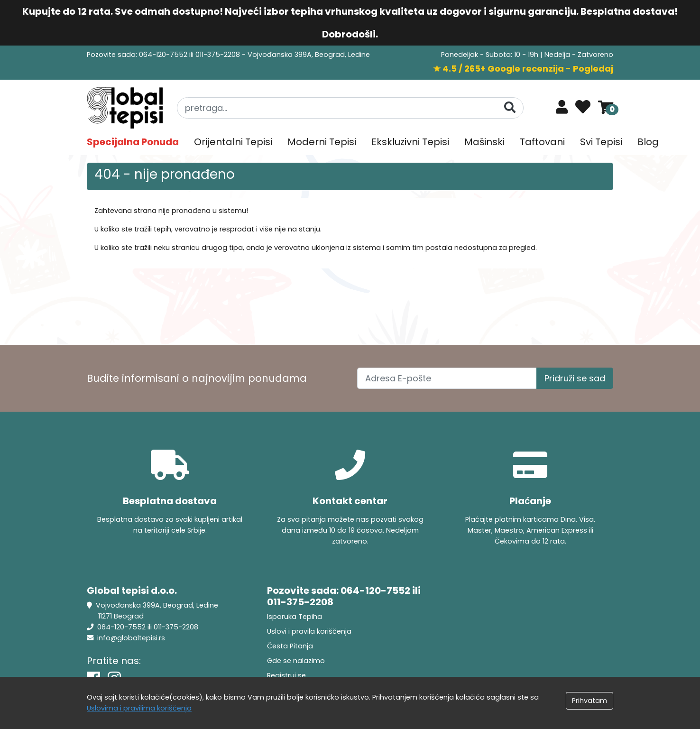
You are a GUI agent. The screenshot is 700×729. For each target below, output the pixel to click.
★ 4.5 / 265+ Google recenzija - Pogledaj (523, 69)
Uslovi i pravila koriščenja (309, 631)
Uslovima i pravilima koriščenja (139, 708)
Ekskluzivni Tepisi (410, 142)
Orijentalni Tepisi (233, 142)
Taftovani (542, 142)
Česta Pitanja (290, 646)
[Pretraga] (510, 107)
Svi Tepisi (601, 142)
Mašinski (484, 142)
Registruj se (286, 675)
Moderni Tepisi (322, 142)
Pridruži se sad (575, 378)
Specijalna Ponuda (133, 142)
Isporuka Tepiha (295, 617)
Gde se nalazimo (296, 661)
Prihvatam (589, 701)
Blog (648, 142)
